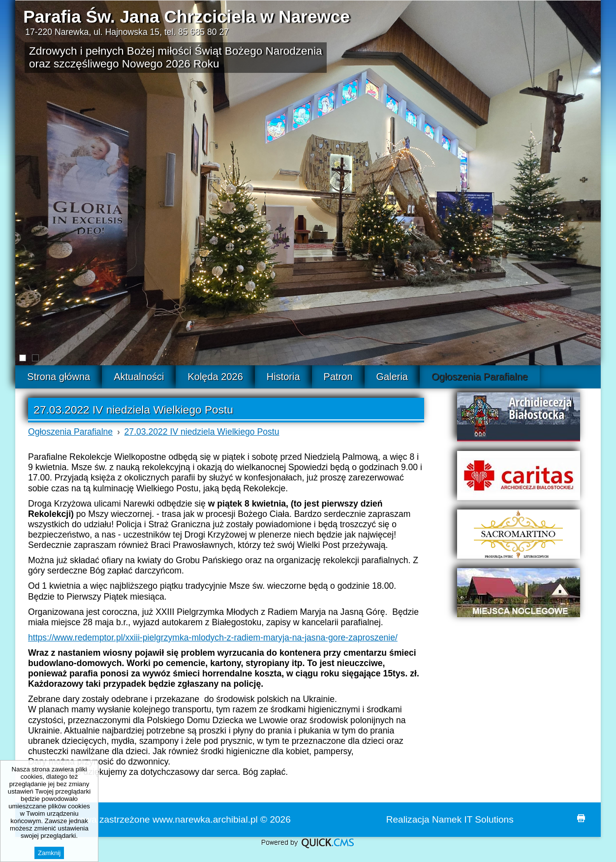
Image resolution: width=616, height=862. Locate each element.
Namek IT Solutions (473, 819)
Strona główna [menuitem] (59, 377)
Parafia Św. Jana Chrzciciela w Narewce (186, 16)
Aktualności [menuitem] (139, 377)
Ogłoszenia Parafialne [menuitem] (480, 377)
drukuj (581, 818)
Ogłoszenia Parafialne (70, 432)
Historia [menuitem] (283, 377)
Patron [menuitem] (338, 377)
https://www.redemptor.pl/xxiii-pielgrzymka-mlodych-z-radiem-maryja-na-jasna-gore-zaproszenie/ (213, 638)
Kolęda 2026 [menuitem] (215, 377)
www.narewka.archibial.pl (205, 819)
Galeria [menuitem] (392, 377)
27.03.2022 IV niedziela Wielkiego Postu (202, 432)
